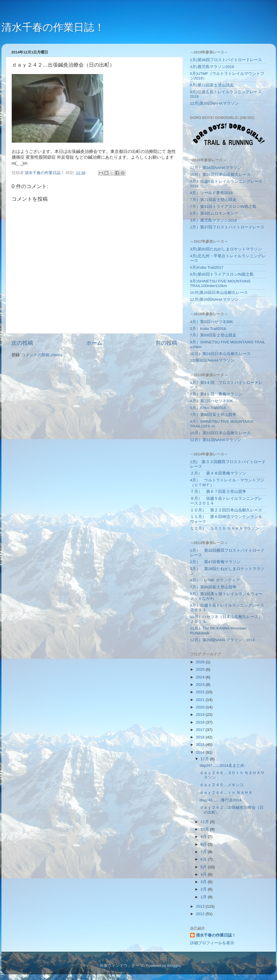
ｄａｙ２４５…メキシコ (222, 785)
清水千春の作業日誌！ (53, 27)
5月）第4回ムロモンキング (214, 213)
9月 (204, 837)
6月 (204, 859)
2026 (201, 662)
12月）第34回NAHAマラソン (216, 168)
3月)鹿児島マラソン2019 (212, 67)
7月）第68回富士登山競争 (213, 415)
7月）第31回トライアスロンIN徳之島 (223, 207)
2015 (201, 745)
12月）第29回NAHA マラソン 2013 (223, 640)
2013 (201, 906)
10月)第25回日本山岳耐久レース (219, 293)
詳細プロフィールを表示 (212, 943)
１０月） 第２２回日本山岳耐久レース (226, 510)
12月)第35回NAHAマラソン (214, 103)
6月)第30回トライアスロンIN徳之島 (222, 274)
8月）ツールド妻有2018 (212, 193)
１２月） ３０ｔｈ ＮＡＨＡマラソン (225, 528)
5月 (204, 867)
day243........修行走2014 (220, 800)
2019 (201, 715)
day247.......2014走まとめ (222, 765)
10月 (205, 829)
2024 (201, 677)
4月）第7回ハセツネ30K (212, 401)
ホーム (94, 343)
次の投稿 (22, 343)
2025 (201, 669)
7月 (204, 852)
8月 (204, 844)
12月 (205, 759)
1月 (204, 897)
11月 (205, 822)
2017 (201, 730)
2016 (201, 737)
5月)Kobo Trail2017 (207, 267)
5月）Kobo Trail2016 (208, 329)
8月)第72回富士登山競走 (212, 85)
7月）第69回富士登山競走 (213, 335)
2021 (201, 700)
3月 (204, 882)
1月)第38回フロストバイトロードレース (226, 60)
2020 (201, 707)
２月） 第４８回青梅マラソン (218, 473)
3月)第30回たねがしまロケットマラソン (226, 249)
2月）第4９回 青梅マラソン (216, 394)
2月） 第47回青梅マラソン (215, 562)
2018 (201, 722)
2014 (201, 752)
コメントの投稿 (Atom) (42, 355)
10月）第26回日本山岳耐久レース (220, 175)
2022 (201, 692)
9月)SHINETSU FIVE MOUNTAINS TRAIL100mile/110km (220, 283)
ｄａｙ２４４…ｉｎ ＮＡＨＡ (226, 793)
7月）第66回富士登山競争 (213, 587)
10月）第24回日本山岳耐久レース (220, 354)
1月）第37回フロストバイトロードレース (227, 227)
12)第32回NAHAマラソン (212, 360)
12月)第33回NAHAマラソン (214, 299)
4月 (204, 874)
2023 (201, 685)
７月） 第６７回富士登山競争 (218, 492)
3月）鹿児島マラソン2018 (214, 220)
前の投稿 (166, 343)
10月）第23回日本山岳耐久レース (220, 433)
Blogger (174, 966)
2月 (204, 889)
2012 (201, 914)
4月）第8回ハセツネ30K (212, 322)
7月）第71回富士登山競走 (213, 200)
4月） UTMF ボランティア (215, 580)
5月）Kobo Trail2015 (208, 408)
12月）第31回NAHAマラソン (216, 440)
